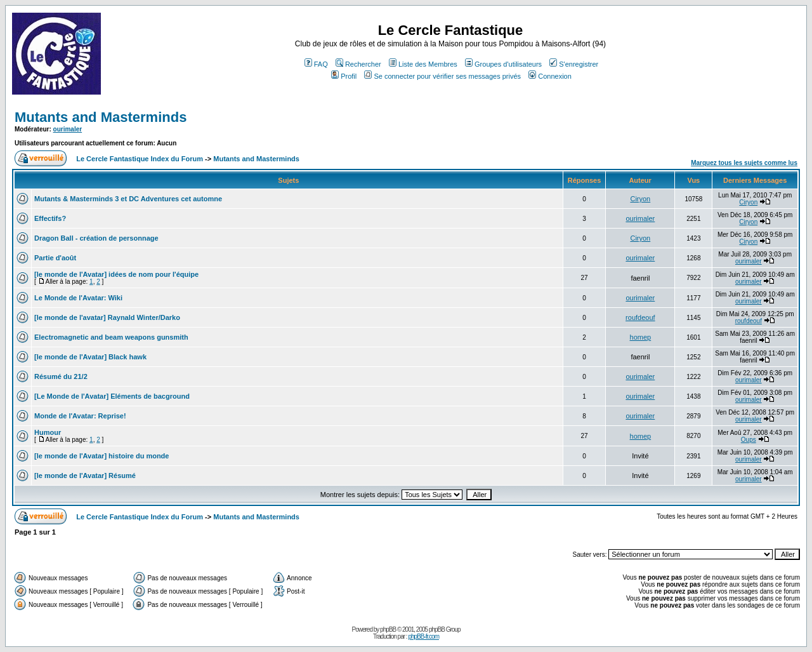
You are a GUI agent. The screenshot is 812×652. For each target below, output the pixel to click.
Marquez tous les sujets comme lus (744, 163)
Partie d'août (55, 258)
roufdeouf (640, 317)
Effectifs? (50, 218)
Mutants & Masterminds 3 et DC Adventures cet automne (128, 199)
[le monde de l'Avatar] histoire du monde (101, 456)
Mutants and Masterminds (101, 117)
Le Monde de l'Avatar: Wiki (78, 298)
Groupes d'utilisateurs (503, 64)
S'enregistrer (574, 64)
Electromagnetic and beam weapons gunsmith (111, 337)
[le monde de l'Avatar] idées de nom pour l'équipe (116, 274)
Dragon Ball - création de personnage (96, 238)
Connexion (550, 76)
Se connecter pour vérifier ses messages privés (442, 76)
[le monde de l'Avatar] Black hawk (90, 357)
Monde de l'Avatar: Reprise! (80, 416)
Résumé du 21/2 (61, 376)
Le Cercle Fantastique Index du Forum (140, 159)
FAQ (316, 64)
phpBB (388, 629)
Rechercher (358, 64)
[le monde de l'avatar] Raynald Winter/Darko (107, 317)
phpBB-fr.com (423, 636)
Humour (48, 432)
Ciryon (640, 199)
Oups (749, 440)
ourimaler (68, 129)
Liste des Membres (423, 64)
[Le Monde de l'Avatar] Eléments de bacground (112, 396)
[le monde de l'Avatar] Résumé (85, 476)
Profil (344, 76)
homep (641, 337)
